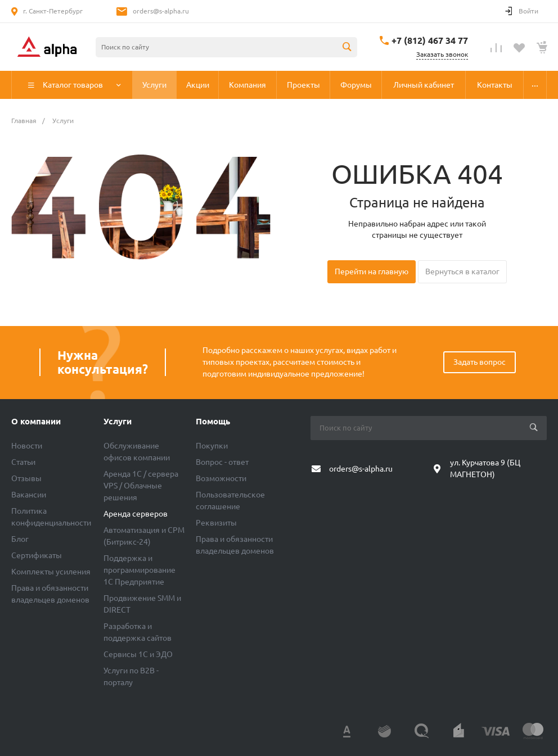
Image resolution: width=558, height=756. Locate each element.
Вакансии (29, 495)
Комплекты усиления (51, 572)
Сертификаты (37, 555)
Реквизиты (216, 523)
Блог (20, 539)
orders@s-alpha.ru (161, 11)
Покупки (212, 446)
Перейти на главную (372, 271)
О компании (36, 421)
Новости (27, 446)
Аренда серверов (136, 514)
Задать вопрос (480, 362)
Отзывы (26, 478)
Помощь (213, 421)
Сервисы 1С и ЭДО (138, 654)
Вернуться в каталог (462, 271)
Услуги (118, 421)
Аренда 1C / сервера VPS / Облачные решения (141, 486)
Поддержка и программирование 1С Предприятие (139, 570)
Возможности (221, 478)
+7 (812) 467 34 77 (430, 40)
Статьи (23, 462)
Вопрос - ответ (222, 462)
